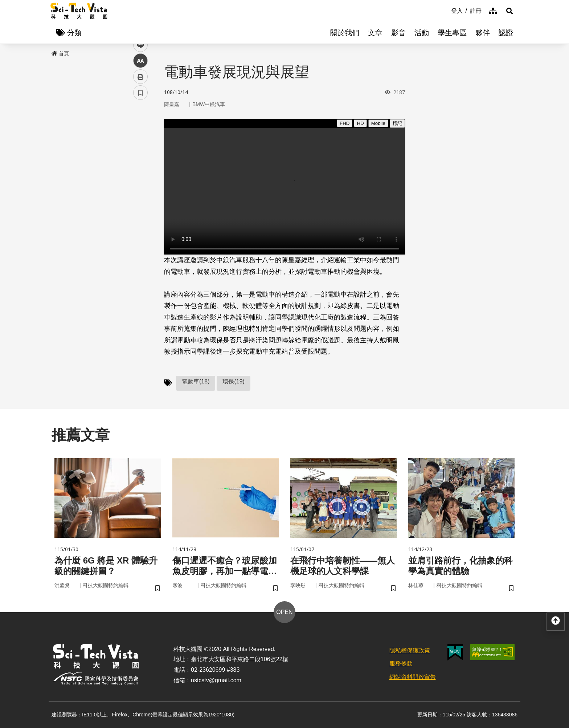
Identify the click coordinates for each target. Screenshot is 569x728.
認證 (506, 33)
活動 (422, 33)
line (138, 171)
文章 (375, 33)
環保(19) (233, 381)
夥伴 (483, 33)
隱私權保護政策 (410, 650)
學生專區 (452, 33)
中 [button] (140, 187)
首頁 (60, 53)
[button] (509, 11)
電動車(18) (196, 381)
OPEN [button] (284, 612)
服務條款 (401, 664)
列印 (140, 203)
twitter (141, 155)
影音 (398, 33)
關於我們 (345, 33)
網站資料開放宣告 (413, 677)
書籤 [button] (140, 219)
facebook (141, 139)
